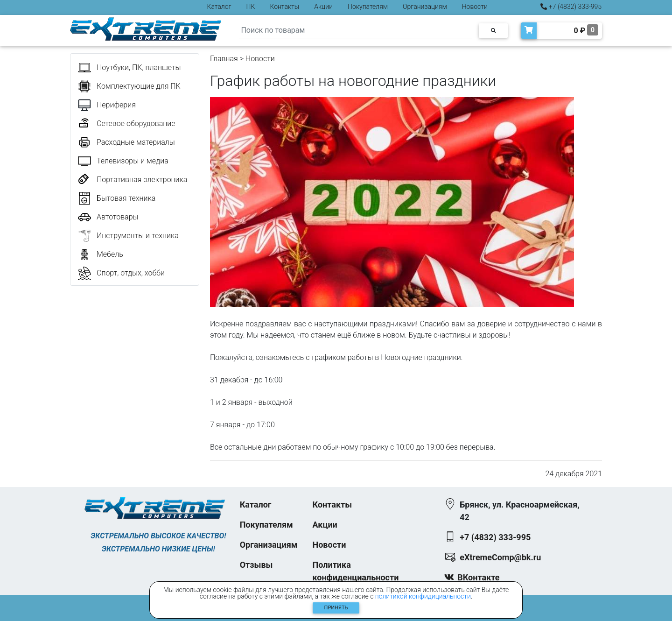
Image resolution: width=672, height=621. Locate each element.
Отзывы (256, 565)
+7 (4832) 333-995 (571, 7)
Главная (224, 59)
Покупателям (368, 7)
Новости (475, 7)
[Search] (356, 31)
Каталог (219, 7)
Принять (336, 608)
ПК (251, 7)
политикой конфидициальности (423, 596)
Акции (323, 7)
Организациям (425, 7)
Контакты (284, 7)
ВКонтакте (478, 577)
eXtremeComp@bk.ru (500, 557)
